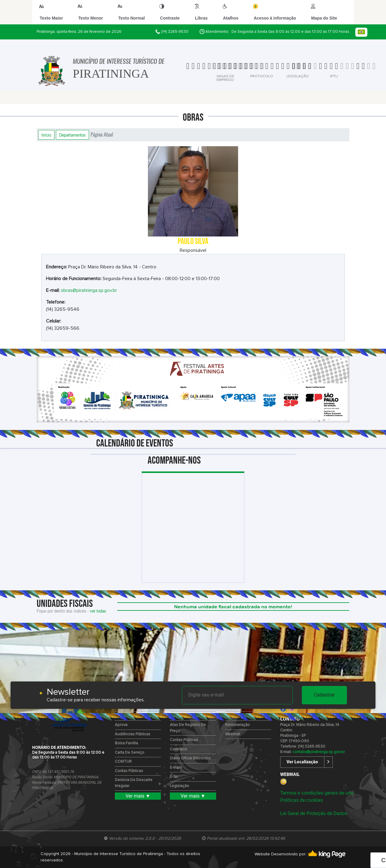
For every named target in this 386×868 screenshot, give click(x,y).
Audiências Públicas (133, 734)
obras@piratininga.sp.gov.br (89, 290)
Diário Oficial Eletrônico (190, 758)
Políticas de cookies (302, 800)
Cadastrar (324, 695)
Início (46, 135)
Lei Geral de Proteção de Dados (314, 813)
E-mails (176, 768)
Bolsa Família (126, 743)
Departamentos (72, 135)
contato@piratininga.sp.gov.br (319, 752)
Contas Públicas (129, 771)
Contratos (179, 749)
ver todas (98, 611)
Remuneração (237, 725)
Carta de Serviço (130, 753)
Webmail (233, 734)
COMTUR (123, 762)
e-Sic (174, 777)
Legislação (179, 786)
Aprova (121, 725)
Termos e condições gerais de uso (317, 793)
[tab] (199, 70)
